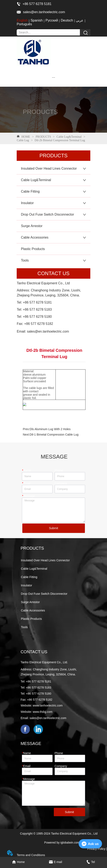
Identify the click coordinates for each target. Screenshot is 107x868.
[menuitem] (53, 77)
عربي (80, 20)
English (22, 20)
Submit (54, 528)
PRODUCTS (43, 137)
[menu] (53, 77)
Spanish (37, 20)
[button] (53, 77)
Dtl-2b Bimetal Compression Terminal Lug (60, 140)
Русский (52, 20)
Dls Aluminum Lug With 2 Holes (50, 429)
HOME (26, 137)
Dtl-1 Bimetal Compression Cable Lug (54, 435)
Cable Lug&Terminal (69, 137)
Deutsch (67, 20)
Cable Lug (23, 140)
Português (24, 24)
